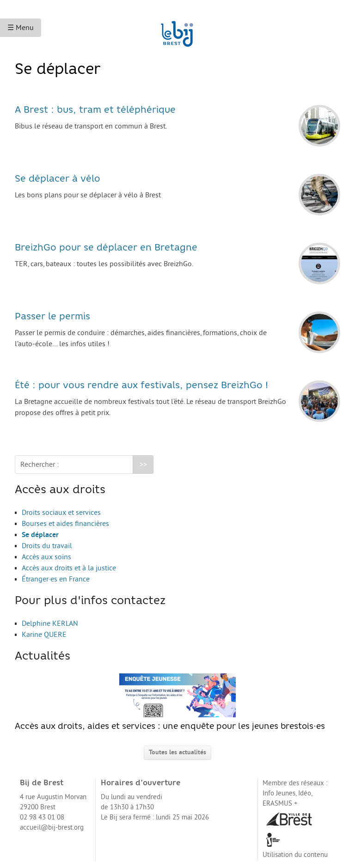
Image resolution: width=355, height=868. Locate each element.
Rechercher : (40, 465)
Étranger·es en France (56, 579)
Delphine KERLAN (50, 623)
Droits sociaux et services (61, 513)
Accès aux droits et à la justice (69, 568)
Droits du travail (47, 546)
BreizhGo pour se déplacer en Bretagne (106, 248)
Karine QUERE (44, 635)
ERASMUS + (280, 804)
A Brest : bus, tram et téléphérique (95, 110)
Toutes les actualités (177, 752)
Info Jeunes (279, 793)
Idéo (305, 793)
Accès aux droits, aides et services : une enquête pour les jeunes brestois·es (170, 702)
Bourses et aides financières (65, 524)
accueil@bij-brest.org (52, 828)
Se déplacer (40, 535)
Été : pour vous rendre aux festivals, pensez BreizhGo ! (141, 386)
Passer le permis (52, 317)
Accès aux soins (46, 557)
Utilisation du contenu (295, 855)
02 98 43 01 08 (42, 817)
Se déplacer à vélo (58, 179)
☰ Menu (21, 28)
